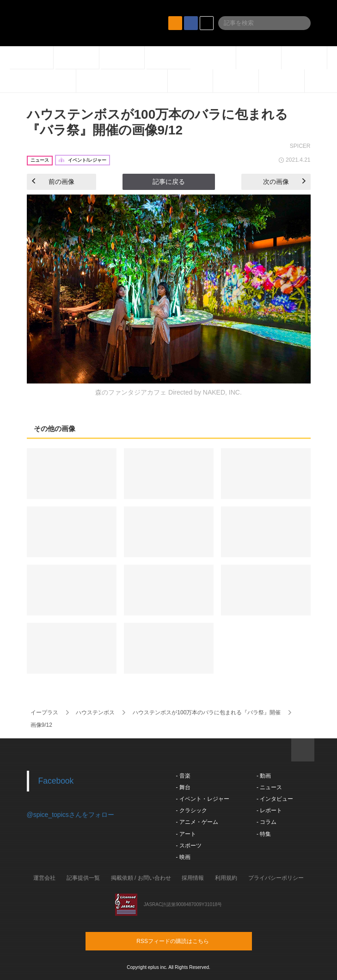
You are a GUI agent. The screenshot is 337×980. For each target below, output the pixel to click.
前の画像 (53, 182)
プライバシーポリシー (276, 878)
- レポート (269, 810)
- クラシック (192, 810)
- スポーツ (189, 846)
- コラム (267, 822)
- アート (186, 834)
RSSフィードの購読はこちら (186, 941)
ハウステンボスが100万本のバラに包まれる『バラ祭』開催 (207, 712)
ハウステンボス (95, 712)
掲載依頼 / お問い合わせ (141, 878)
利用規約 (226, 878)
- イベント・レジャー (203, 799)
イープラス (44, 712)
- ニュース (269, 787)
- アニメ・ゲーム (197, 822)
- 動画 (264, 776)
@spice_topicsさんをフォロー (70, 815)
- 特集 (264, 834)
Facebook (56, 781)
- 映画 (183, 857)
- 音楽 (183, 776)
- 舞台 (183, 787)
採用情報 (193, 878)
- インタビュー (275, 799)
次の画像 (284, 182)
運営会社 (44, 878)
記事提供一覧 (83, 878)
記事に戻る (169, 182)
